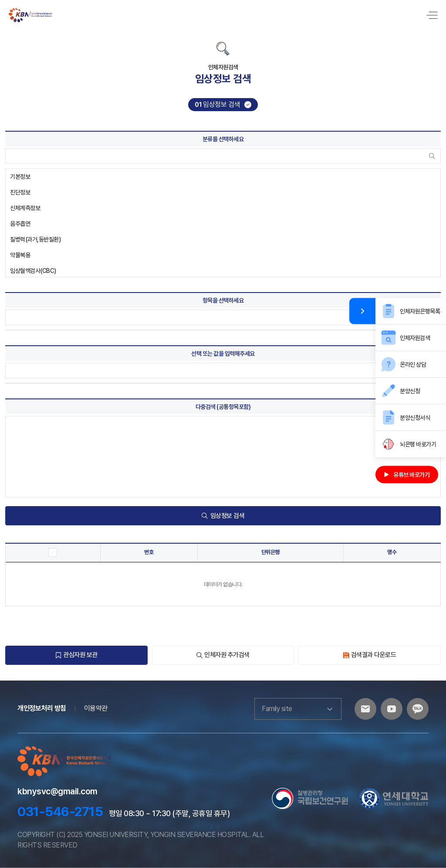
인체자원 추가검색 (223, 655)
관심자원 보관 (76, 655)
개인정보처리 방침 (42, 708)
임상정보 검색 (223, 516)
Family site (298, 709)
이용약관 (96, 708)
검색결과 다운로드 (370, 655)
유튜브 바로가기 (407, 474)
